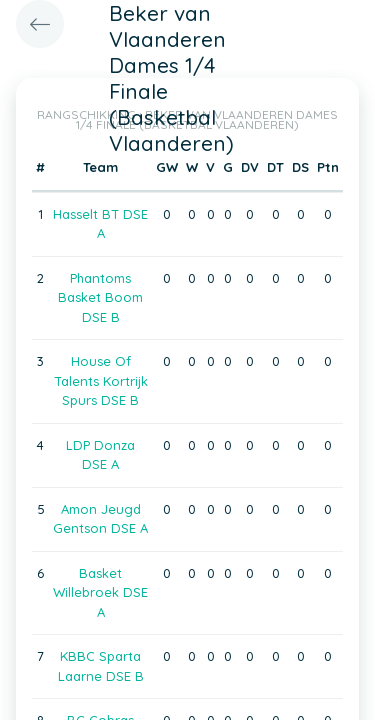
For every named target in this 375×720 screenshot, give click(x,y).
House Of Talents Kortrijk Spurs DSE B (101, 380)
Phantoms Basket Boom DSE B (100, 297)
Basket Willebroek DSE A (100, 592)
